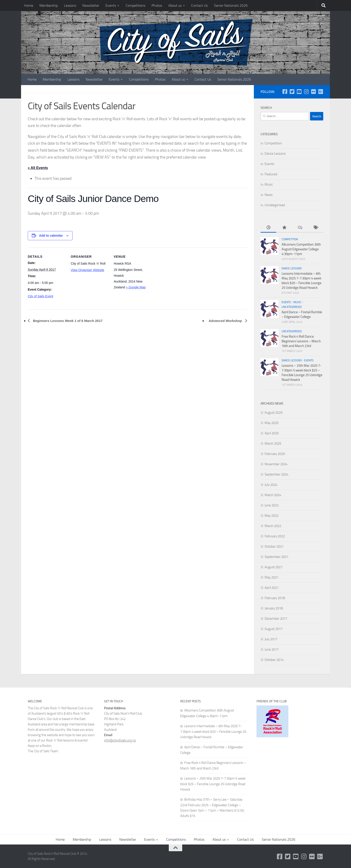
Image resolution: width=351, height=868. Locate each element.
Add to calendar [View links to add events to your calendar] (51, 236)
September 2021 (276, 557)
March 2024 (273, 495)
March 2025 (273, 444)
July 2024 (271, 485)
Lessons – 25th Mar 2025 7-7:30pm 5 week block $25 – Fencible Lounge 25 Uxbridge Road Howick (213, 784)
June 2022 (272, 505)
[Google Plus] (321, 92)
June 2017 (272, 649)
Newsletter (91, 5)
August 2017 (274, 629)
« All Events (38, 168)
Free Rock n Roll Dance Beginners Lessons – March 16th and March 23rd (301, 341)
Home (29, 5)
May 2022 (272, 516)
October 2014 (274, 660)
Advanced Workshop (226, 321)
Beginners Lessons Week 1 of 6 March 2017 (67, 321)
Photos (157, 5)
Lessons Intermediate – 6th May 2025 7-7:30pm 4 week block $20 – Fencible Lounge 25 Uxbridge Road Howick (213, 732)
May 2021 (272, 577)
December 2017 (276, 619)
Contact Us (199, 5)
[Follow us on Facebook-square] (285, 92)
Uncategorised (275, 205)
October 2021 (274, 547)
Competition (273, 143)
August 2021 (274, 567)
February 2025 (275, 454)
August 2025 (274, 413)
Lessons (70, 5)
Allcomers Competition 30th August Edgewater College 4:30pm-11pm (301, 249)
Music (269, 184)
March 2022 (273, 526)
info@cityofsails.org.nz (120, 740)
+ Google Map (136, 287)
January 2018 (274, 608)
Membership (49, 5)
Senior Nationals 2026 (231, 5)
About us (175, 5)
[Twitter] (292, 92)
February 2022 (275, 536)
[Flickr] (313, 92)
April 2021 (272, 588)
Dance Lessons (275, 154)
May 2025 (272, 423)
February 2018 (275, 598)
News (269, 195)
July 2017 (271, 639)
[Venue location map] (180, 278)
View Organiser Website (88, 270)
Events (111, 5)
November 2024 (276, 464)
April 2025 (272, 433)
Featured (271, 174)
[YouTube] (299, 92)
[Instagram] (306, 92)
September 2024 (276, 474)
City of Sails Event (41, 296)
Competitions (135, 5)
